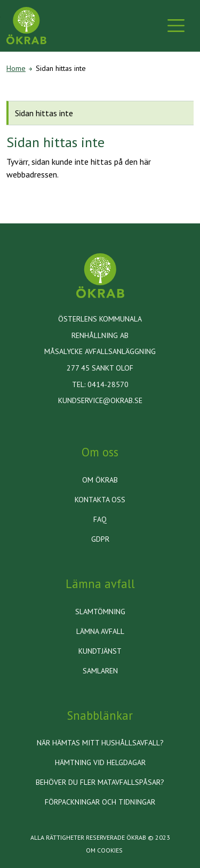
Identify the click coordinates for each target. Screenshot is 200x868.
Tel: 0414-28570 (100, 384)
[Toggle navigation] (176, 26)
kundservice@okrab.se (100, 400)
